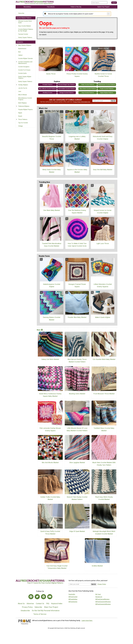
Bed (19, 52)
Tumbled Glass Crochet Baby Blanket (104, 429)
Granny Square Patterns (25, 37)
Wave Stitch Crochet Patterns (88, 89)
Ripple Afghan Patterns (107, 93)
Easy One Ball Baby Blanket (103, 170)
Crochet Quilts (22, 73)
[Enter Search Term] (99, 3)
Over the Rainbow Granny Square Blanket (77, 212)
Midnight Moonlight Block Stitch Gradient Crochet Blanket (104, 533)
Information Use (86, 102)
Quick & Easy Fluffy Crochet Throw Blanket (50, 533)
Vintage (20, 126)
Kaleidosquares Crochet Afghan (52, 285)
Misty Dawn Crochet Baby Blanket (52, 171)
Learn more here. (87, 621)
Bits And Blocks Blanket (50, 463)
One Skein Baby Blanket (52, 210)
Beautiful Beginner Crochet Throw (52, 138)
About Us (21, 604)
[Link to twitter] (37, 597)
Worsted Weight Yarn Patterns (66, 85)
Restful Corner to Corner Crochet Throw (103, 75)
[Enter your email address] (80, 584)
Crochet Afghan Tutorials (25, 58)
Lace (20, 91)
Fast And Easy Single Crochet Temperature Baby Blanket (57, 567)
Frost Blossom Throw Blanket (104, 394)
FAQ (48, 604)
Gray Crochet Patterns (88, 93)
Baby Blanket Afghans (25, 45)
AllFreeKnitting (73, 599)
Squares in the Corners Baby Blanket (77, 171)
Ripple (20, 113)
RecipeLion (99, 597)
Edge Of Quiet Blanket (77, 531)
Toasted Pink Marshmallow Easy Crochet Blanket (52, 245)
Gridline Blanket (97, 566)
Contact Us (40, 604)
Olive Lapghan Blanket (77, 463)
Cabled (20, 55)
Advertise (30, 604)
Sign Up (113, 101)
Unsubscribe (25, 611)
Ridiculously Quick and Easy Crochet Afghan (103, 138)
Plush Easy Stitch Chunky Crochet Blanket (104, 498)
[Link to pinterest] (44, 597)
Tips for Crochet (23, 123)
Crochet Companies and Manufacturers (25, 63)
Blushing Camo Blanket (77, 394)
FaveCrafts (72, 594)
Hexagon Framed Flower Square (77, 285)
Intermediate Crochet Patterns (66, 89)
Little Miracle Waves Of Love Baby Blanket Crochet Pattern (77, 429)
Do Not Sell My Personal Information (46, 611)
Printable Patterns (47, 85)
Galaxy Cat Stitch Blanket (50, 359)
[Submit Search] (114, 3)
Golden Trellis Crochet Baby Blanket (50, 498)
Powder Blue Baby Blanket (77, 317)
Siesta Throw (51, 74)
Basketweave (22, 49)
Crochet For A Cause (24, 70)
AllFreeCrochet (73, 597)
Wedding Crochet (47, 93)
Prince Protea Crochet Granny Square (77, 75)
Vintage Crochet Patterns (66, 93)
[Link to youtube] (50, 597)
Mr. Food (98, 594)
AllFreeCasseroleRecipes (103, 602)
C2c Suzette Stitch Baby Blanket (104, 359)
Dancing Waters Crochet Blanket (52, 319)
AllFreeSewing (73, 602)
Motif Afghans (22, 103)
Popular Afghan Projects (25, 110)
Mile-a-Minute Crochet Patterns (47, 89)
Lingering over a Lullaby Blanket (77, 138)
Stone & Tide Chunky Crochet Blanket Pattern (77, 498)
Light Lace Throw (103, 243)
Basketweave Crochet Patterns (107, 85)
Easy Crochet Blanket (25, 26)
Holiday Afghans (23, 85)
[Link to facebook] (31, 597)
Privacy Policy (77, 102)
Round (20, 116)
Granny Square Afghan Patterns (25, 77)
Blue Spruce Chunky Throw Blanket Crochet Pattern (77, 361)
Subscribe (21, 13)
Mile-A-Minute (23, 95)
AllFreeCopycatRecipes (102, 599)
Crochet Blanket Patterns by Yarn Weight (26, 30)
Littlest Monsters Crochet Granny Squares (103, 285)
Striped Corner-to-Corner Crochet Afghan (103, 212)
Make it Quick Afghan (103, 317)
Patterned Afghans (24, 106)
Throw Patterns (23, 119)
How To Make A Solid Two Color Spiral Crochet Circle (77, 245)
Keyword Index (57, 604)
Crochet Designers (24, 67)
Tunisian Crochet (23, 34)
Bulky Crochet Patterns (88, 85)
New (40, 330)
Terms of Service (40, 614)
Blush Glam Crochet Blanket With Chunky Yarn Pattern (104, 464)
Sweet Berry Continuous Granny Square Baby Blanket (50, 395)
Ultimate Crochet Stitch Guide (25, 22)
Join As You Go (23, 88)
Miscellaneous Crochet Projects (25, 99)
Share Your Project (51, 607)
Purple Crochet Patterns (107, 89)
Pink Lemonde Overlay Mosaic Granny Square (50, 429)
